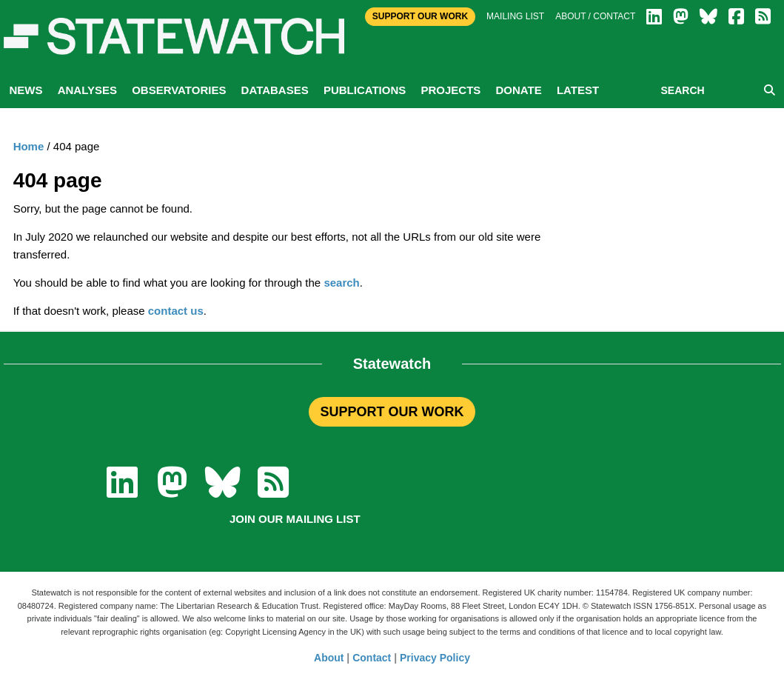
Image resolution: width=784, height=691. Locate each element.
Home (29, 146)
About (329, 658)
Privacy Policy (435, 658)
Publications (365, 90)
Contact (372, 658)
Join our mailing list (295, 519)
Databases (275, 90)
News (26, 90)
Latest (578, 90)
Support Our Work (420, 16)
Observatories (179, 90)
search (341, 283)
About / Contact (595, 16)
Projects (450, 90)
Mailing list (515, 16)
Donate (518, 90)
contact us (176, 311)
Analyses (87, 90)
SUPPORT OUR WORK (392, 412)
